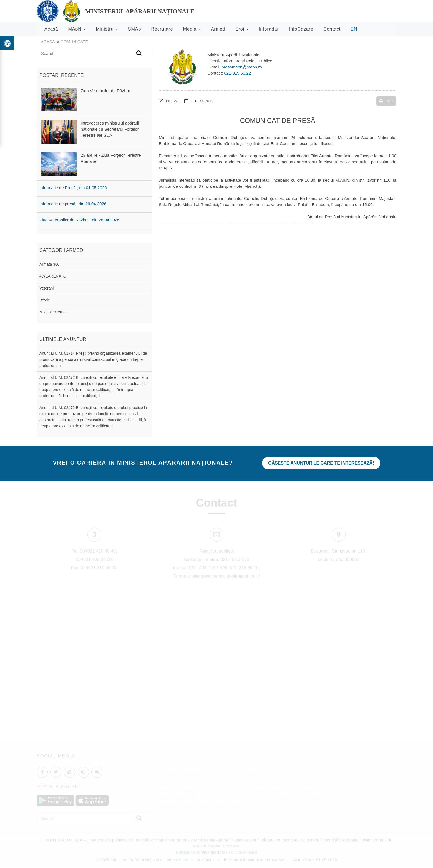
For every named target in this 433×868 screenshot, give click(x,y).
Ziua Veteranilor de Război (105, 91)
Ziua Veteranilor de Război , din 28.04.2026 (80, 220)
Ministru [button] (107, 29)
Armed (218, 29)
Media (192, 29)
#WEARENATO (53, 276)
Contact (332, 29)
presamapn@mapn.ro (242, 67)
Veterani (46, 288)
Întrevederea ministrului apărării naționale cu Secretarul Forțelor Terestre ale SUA (110, 129)
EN (354, 29)
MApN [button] (77, 29)
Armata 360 (49, 264)
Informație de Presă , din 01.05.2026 (73, 188)
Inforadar (269, 29)
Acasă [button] (51, 29)
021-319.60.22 (237, 73)
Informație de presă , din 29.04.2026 (73, 204)
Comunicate (74, 42)
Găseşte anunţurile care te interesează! (321, 463)
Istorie (45, 300)
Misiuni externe (52, 312)
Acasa (48, 42)
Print (386, 101)
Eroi (242, 29)
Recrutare (162, 29)
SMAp (135, 29)
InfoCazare (301, 29)
